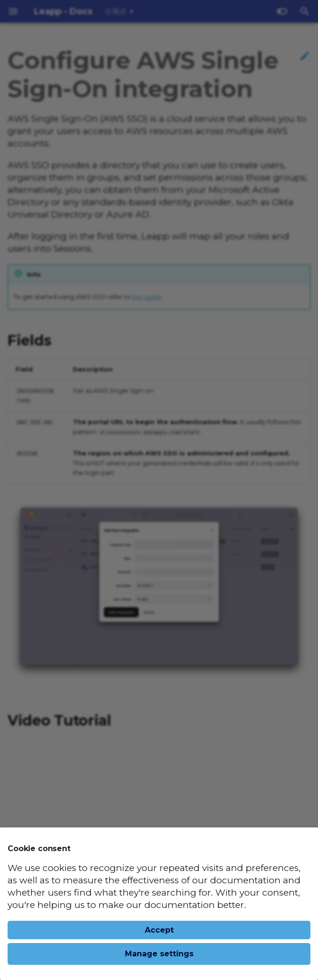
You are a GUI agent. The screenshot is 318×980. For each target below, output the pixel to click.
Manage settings (159, 954)
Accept (159, 930)
